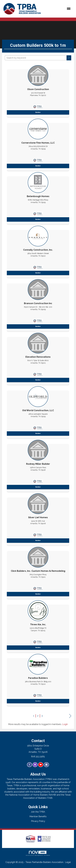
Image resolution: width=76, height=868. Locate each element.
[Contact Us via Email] (46, 765)
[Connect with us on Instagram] (35, 765)
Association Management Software (38, 853)
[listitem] (38, 91)
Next (70, 716)
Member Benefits (38, 816)
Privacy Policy (38, 821)
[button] (69, 58)
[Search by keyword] (36, 58)
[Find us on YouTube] (41, 765)
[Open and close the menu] (58, 9)
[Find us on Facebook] (29, 765)
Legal (68, 862)
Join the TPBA (38, 812)
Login (65, 724)
